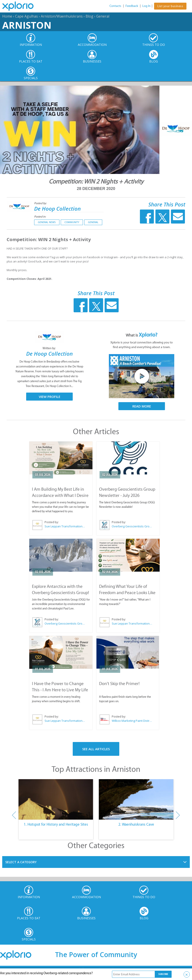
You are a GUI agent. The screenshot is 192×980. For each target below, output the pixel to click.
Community (72, 222)
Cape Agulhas (26, 16)
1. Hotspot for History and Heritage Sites (56, 824)
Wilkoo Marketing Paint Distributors (132, 721)
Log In (146, 6)
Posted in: (40, 217)
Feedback (132, 6)
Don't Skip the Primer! (119, 684)
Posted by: (41, 203)
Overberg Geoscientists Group (132, 526)
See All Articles (96, 749)
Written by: (49, 348)
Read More (142, 406)
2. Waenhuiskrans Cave (136, 824)
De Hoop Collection (57, 209)
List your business (170, 6)
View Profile (50, 397)
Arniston (27, 25)
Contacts (115, 6)
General (103, 16)
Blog (89, 16)
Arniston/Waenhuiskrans (62, 16)
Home (7, 16)
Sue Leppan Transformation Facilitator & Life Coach (65, 526)
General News (47, 222)
